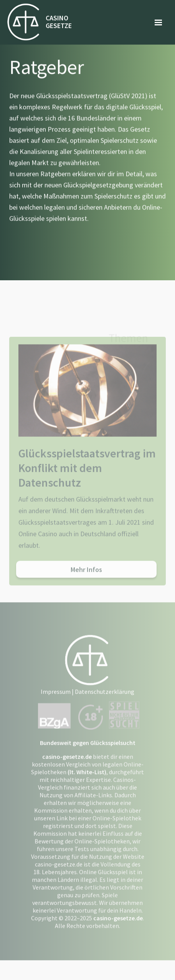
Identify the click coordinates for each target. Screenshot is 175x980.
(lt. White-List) (87, 777)
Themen (128, 341)
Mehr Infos (86, 575)
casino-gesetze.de (67, 762)
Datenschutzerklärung (105, 697)
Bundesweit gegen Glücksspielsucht (88, 748)
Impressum (56, 697)
